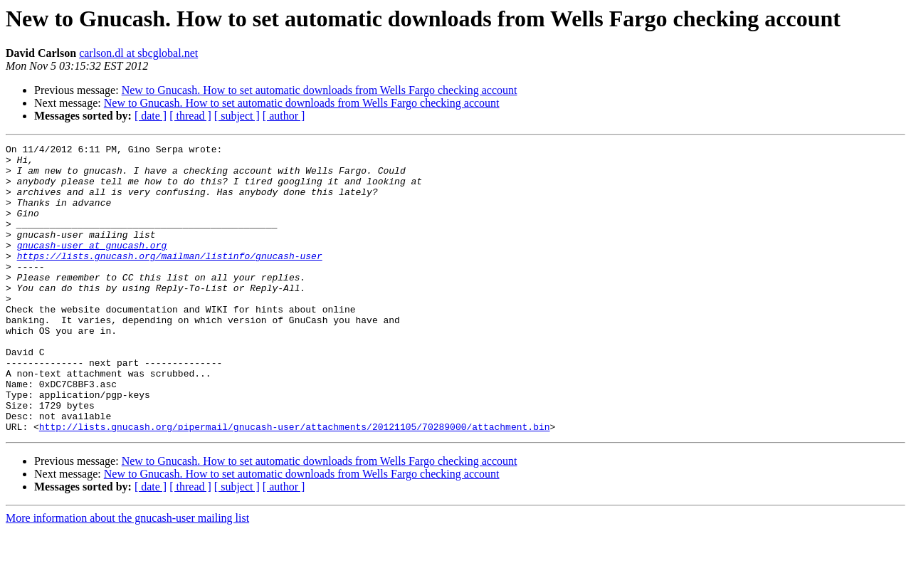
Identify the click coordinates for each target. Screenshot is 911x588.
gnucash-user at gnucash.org (92, 266)
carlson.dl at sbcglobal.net (138, 53)
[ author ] (284, 116)
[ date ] (151, 116)
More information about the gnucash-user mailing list (127, 576)
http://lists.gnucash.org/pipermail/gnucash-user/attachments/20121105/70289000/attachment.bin (295, 484)
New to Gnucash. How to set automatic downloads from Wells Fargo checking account (320, 90)
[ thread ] (190, 116)
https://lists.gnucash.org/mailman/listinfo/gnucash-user (170, 279)
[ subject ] (237, 116)
